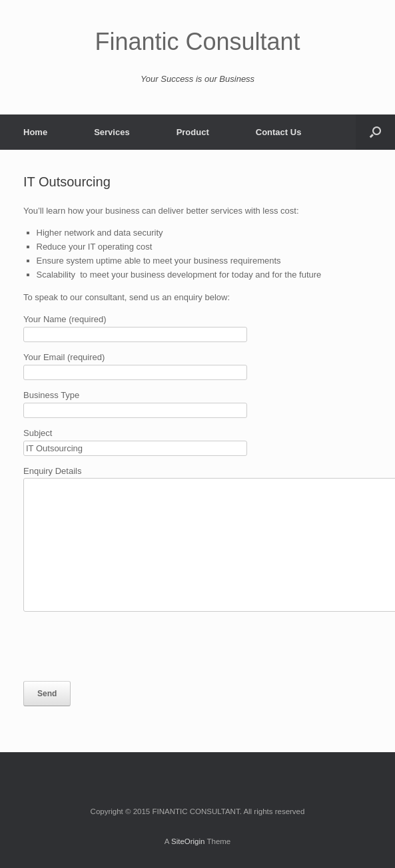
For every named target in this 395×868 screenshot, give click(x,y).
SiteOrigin (188, 841)
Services (112, 132)
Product (193, 132)
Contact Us (279, 132)
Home (35, 132)
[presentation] (125, 646)
